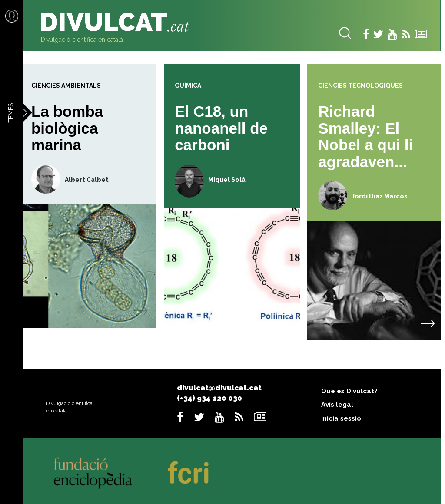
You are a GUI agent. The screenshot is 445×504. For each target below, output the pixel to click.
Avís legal (337, 405)
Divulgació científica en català (82, 40)
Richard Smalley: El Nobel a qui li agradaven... (365, 137)
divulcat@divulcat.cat (219, 388)
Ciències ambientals (66, 86)
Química (188, 86)
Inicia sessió (341, 418)
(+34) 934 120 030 (209, 398)
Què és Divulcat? (349, 391)
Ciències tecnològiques (360, 86)
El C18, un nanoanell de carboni (221, 128)
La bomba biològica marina (67, 128)
